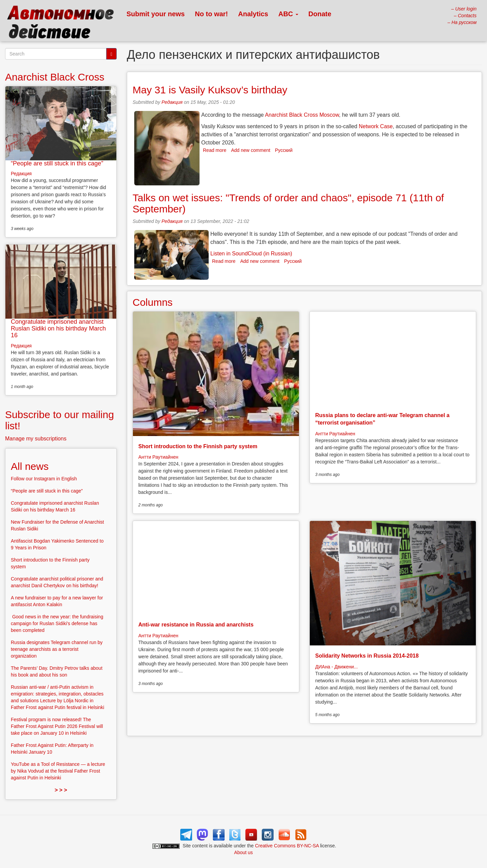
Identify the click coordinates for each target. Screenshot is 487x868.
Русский (284, 150)
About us (243, 852)
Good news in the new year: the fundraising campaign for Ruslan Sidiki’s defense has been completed (57, 623)
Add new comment (251, 150)
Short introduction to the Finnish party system (198, 446)
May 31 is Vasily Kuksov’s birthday (210, 90)
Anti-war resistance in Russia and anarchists (196, 625)
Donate (320, 14)
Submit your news (156, 14)
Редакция (172, 102)
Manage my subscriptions (36, 439)
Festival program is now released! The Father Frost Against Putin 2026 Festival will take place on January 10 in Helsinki (57, 726)
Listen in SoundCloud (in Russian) (251, 254)
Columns (153, 302)
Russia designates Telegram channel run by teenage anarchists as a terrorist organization (57, 649)
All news (30, 466)
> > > (61, 790)
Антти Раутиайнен (158, 457)
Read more (215, 150)
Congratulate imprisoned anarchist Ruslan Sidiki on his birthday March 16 (58, 328)
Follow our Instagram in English (44, 479)
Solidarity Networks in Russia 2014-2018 (367, 656)
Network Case (376, 126)
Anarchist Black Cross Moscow (302, 115)
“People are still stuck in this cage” (57, 163)
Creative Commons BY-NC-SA (287, 846)
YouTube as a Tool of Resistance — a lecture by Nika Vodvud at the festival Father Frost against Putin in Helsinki (58, 771)
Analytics (253, 14)
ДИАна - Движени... (337, 667)
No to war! (211, 14)
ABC (288, 14)
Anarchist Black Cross (55, 77)
